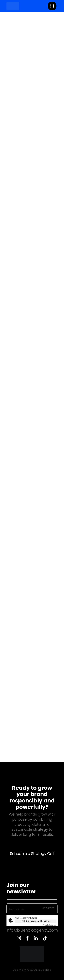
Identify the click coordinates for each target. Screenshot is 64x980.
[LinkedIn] (36, 938)
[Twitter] (45, 938)
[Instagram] (19, 938)
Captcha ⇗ (50, 925)
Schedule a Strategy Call (32, 854)
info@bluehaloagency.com (32, 930)
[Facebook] (27, 938)
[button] (52, 6)
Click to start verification (36, 921)
